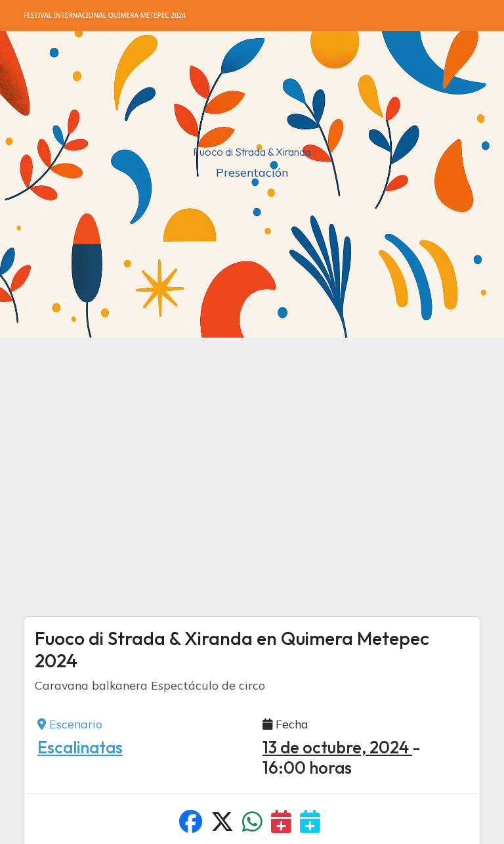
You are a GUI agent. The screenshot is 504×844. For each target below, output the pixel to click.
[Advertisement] (252, 461)
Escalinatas (80, 747)
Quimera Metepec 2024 (105, 15)
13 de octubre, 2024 (337, 747)
